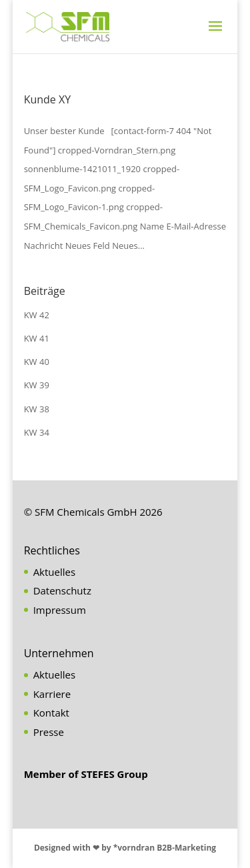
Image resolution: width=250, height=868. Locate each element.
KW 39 (37, 385)
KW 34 (37, 432)
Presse (49, 732)
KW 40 (37, 362)
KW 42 (37, 315)
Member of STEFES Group (86, 774)
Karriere (52, 694)
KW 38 (37, 409)
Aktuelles (54, 572)
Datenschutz (62, 590)
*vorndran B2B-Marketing (165, 848)
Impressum (60, 610)
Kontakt (51, 713)
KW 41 (37, 338)
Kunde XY (48, 99)
